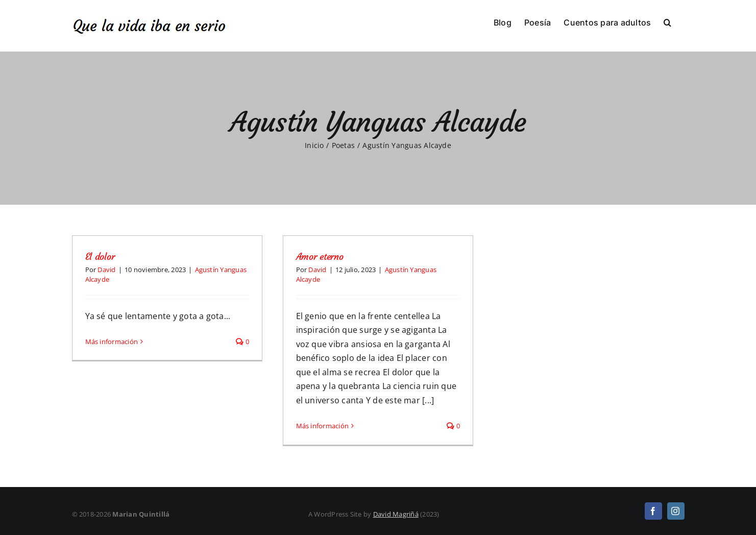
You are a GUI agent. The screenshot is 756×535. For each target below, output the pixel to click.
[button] (667, 21)
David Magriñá (396, 514)
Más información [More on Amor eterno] (323, 426)
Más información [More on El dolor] (112, 426)
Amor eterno (320, 257)
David (106, 270)
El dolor (100, 257)
